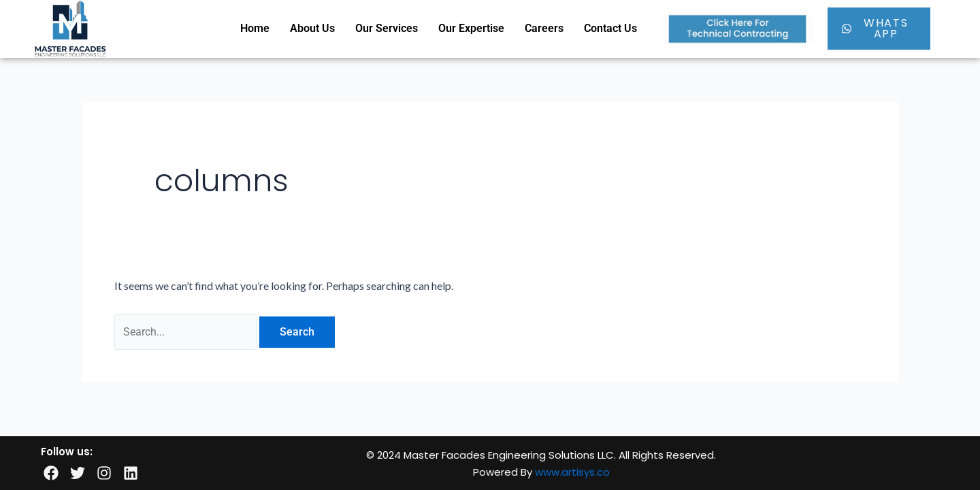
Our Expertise (471, 28)
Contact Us (610, 28)
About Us (312, 28)
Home (255, 28)
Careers (544, 28)
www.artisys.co (572, 472)
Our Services (387, 28)
